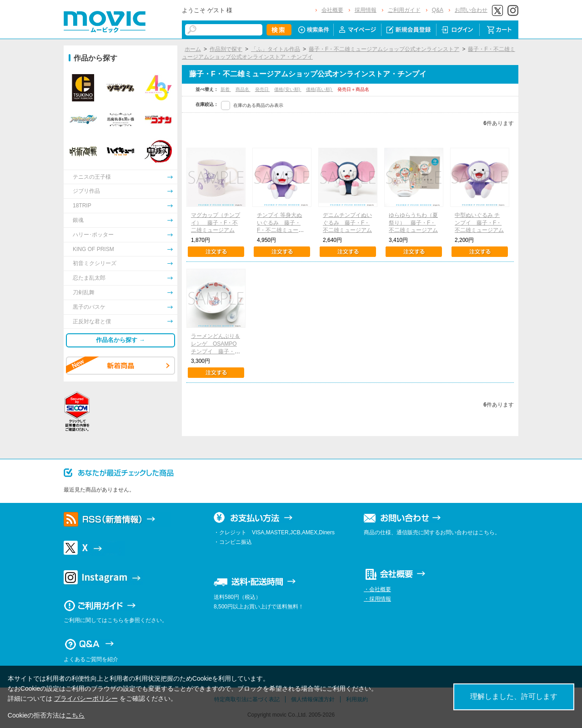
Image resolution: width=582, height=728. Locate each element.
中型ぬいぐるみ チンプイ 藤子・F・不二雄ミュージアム (479, 223)
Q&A (438, 10)
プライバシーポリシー (86, 698)
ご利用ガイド (404, 10)
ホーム (193, 49)
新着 (226, 89)
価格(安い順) (288, 89)
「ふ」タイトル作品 (276, 49)
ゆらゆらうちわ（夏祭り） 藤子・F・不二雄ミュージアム (413, 223)
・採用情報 (377, 599)
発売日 (263, 89)
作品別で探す (226, 49)
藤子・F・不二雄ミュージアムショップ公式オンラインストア (384, 49)
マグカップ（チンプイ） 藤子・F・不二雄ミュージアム (216, 223)
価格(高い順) (319, 89)
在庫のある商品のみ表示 (258, 105)
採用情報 (366, 10)
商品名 (243, 89)
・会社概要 (377, 589)
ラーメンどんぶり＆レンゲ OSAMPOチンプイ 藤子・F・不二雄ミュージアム (216, 351)
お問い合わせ (471, 10)
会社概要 (332, 10)
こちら (75, 715)
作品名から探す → (120, 340)
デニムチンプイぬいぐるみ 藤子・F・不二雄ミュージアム (347, 223)
